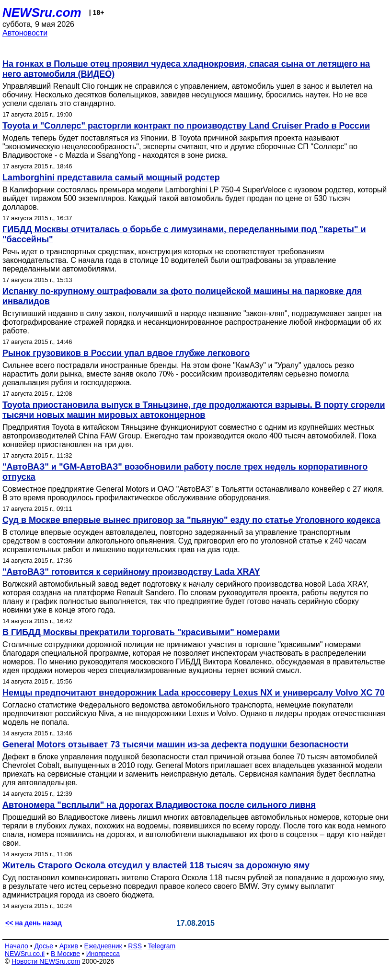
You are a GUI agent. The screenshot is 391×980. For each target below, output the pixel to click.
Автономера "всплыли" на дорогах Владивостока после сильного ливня (159, 805)
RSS (135, 946)
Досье (44, 946)
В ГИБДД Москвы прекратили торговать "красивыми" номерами (141, 632)
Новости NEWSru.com (46, 961)
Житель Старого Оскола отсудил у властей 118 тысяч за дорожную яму (156, 865)
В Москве (65, 954)
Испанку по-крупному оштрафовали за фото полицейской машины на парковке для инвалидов (182, 296)
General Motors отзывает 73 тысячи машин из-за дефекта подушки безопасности (175, 744)
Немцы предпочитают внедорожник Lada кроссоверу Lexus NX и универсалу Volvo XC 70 (194, 693)
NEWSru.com (42, 12)
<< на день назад (34, 923)
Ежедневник (103, 946)
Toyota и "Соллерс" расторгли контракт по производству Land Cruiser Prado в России (186, 126)
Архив (69, 946)
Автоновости (25, 33)
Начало (17, 946)
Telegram (162, 946)
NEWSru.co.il (25, 954)
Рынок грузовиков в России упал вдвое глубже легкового (126, 353)
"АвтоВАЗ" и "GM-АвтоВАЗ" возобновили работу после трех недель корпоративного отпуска (185, 472)
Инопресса (103, 954)
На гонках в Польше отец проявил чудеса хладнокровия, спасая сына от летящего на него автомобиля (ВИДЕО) (186, 69)
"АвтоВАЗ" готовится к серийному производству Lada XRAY (131, 572)
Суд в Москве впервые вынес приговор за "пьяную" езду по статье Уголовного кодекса (191, 520)
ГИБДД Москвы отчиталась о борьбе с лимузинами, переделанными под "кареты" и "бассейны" (184, 234)
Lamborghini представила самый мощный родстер (111, 177)
